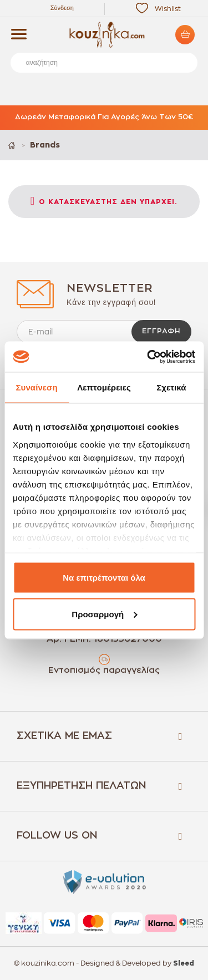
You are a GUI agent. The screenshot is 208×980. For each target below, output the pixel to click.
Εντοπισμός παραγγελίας (104, 670)
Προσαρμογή (104, 614)
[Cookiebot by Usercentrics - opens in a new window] (148, 357)
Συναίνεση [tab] (36, 387)
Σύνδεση (62, 8)
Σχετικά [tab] (171, 387)
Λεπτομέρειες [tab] (104, 387)
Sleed (184, 963)
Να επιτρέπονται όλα (104, 578)
